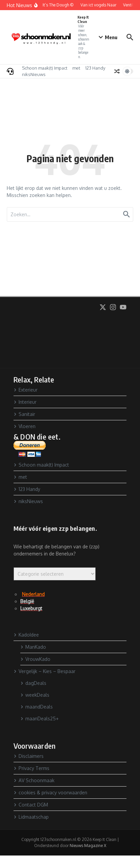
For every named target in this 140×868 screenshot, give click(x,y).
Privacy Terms (31, 768)
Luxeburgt (31, 608)
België (27, 601)
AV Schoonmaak (34, 780)
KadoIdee (26, 635)
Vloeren (25, 426)
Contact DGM (31, 805)
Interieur (25, 402)
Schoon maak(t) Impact (45, 68)
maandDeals (37, 707)
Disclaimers (29, 756)
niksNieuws (34, 74)
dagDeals (33, 683)
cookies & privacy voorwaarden (50, 792)
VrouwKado (35, 659)
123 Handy (95, 68)
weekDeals (35, 695)
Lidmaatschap (31, 817)
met (76, 68)
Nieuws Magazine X (88, 846)
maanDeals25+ (39, 718)
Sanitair (24, 414)
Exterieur (26, 390)
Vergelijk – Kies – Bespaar (44, 671)
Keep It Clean (83, 19)
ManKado (33, 647)
